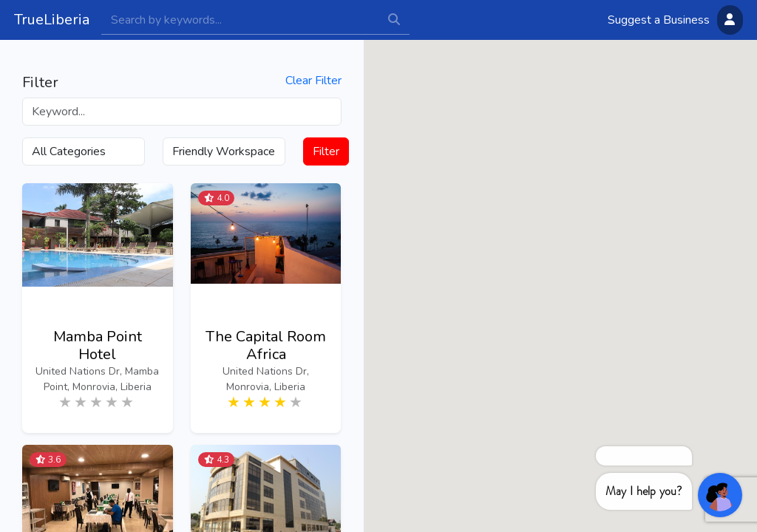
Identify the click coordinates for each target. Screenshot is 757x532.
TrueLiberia (52, 20)
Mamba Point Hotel (98, 346)
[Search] (240, 20)
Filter (326, 151)
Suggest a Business (659, 20)
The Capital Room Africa (266, 346)
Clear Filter (313, 81)
